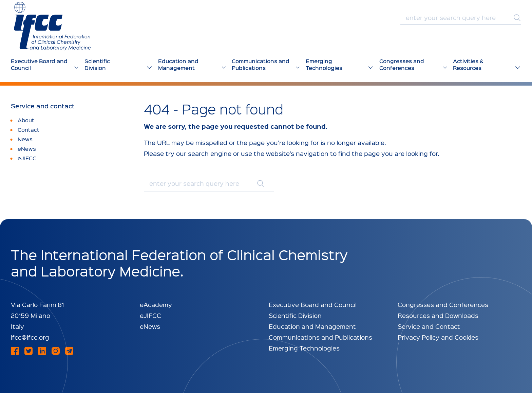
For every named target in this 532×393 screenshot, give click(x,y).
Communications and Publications (320, 337)
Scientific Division (295, 315)
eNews (150, 326)
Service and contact (43, 106)
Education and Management (312, 326)
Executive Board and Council (313, 305)
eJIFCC (150, 315)
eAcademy (156, 305)
